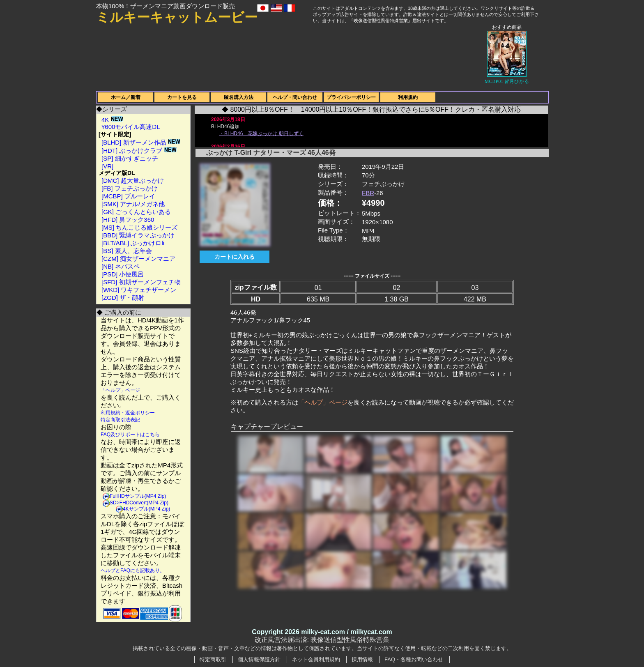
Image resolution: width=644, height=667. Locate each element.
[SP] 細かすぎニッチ (130, 158)
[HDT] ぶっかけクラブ (139, 151)
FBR (368, 193)
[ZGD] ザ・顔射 (123, 298)
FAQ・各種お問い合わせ (414, 659)
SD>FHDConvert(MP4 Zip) (139, 503)
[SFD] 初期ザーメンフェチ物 (141, 282)
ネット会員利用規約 (316, 659)
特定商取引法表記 (120, 420)
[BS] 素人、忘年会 (127, 251)
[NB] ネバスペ (121, 266)
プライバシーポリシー (351, 97)
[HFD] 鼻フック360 (128, 220)
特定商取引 (213, 659)
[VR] (107, 166)
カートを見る (182, 97)
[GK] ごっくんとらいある (136, 212)
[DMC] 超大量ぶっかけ (133, 181)
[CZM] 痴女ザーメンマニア (138, 259)
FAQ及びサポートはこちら (130, 435)
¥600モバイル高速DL (131, 127)
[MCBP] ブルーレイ (128, 196)
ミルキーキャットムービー (177, 17)
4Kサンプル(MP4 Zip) (146, 509)
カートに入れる (235, 257)
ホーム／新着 (126, 97)
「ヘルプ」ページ (120, 390)
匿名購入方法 (239, 97)
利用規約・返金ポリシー (128, 413)
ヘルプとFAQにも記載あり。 (133, 570)
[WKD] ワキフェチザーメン (139, 290)
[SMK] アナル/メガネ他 (133, 204)
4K (112, 120)
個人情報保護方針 (259, 659)
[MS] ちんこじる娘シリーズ (139, 227)
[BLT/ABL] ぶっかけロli (133, 243)
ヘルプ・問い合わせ (295, 97)
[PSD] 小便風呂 (123, 274)
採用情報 (362, 659)
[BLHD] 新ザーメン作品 (141, 142)
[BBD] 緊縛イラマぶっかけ (138, 235)
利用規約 (408, 97)
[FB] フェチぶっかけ (130, 188)
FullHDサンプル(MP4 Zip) (138, 496)
